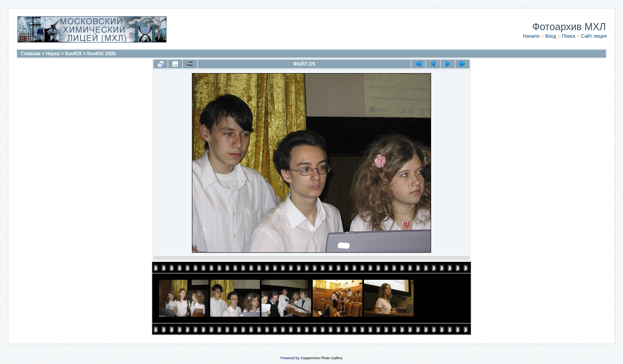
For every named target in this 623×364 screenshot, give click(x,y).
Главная (31, 54)
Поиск (568, 36)
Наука (53, 54)
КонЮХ (74, 54)
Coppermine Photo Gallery (321, 358)
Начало (531, 36)
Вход (551, 36)
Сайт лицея (594, 36)
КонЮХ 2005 (101, 54)
